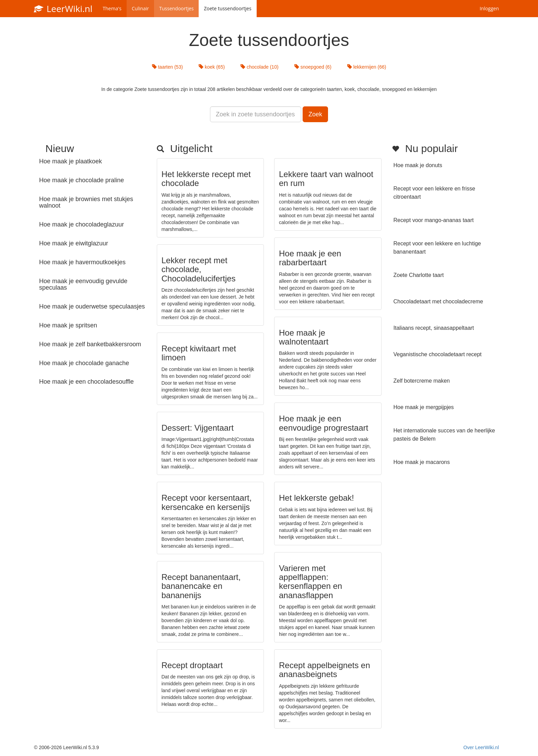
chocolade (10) (260, 67)
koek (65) (212, 67)
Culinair (140, 8)
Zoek (315, 114)
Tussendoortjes (176, 8)
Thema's (112, 8)
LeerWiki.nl (63, 9)
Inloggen (489, 8)
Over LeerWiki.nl (481, 747)
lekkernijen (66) (367, 67)
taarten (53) (167, 67)
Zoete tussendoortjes (227, 8)
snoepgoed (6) (313, 67)
